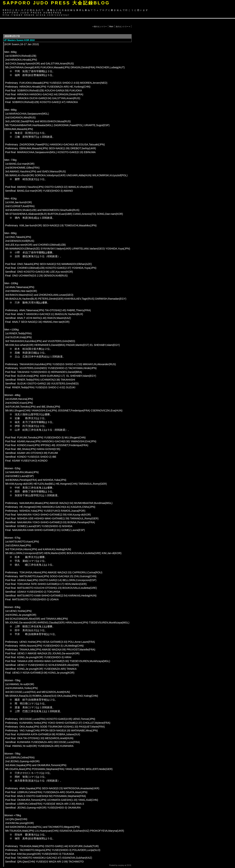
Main (111, 27)
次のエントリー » (123, 27)
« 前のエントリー (100, 27)
